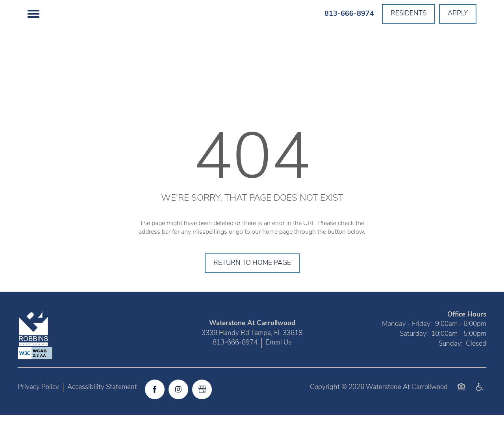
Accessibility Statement (102, 417)
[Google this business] (202, 419)
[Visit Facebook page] (155, 419)
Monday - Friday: (407, 355)
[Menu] (33, 14)
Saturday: (414, 364)
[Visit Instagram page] (178, 419)
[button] (409, 14)
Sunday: (451, 374)
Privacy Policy (38, 417)
